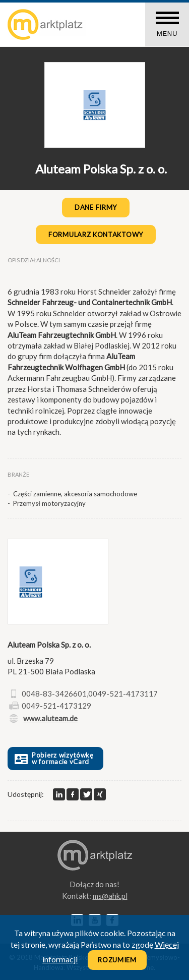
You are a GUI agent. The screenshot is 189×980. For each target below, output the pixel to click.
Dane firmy (96, 207)
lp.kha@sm (110, 896)
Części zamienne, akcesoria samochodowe (75, 494)
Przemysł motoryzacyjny (49, 503)
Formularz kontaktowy (96, 235)
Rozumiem (117, 960)
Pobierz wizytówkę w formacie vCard (53, 758)
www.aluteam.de (50, 718)
